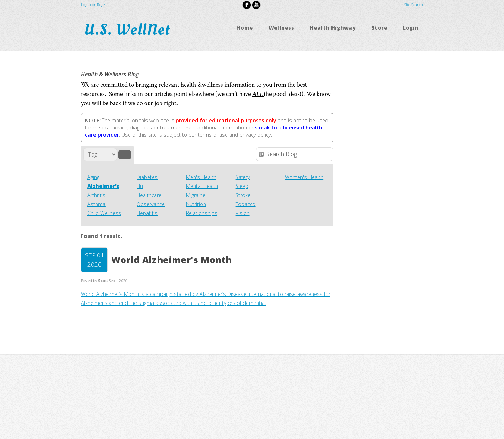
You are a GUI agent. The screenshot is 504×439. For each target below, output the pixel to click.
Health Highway (333, 28)
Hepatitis (147, 213)
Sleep (242, 186)
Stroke (243, 195)
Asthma (96, 204)
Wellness (282, 28)
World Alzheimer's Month (171, 260)
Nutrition (196, 204)
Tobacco (246, 204)
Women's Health (304, 177)
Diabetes (147, 177)
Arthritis (96, 195)
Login (411, 28)
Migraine (196, 195)
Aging (93, 177)
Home (245, 28)
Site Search (414, 4)
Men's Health (201, 177)
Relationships (202, 213)
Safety (243, 177)
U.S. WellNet (129, 29)
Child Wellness (104, 213)
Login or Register (96, 4)
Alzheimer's (103, 186)
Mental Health (202, 186)
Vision (243, 213)
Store (379, 28)
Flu (140, 186)
